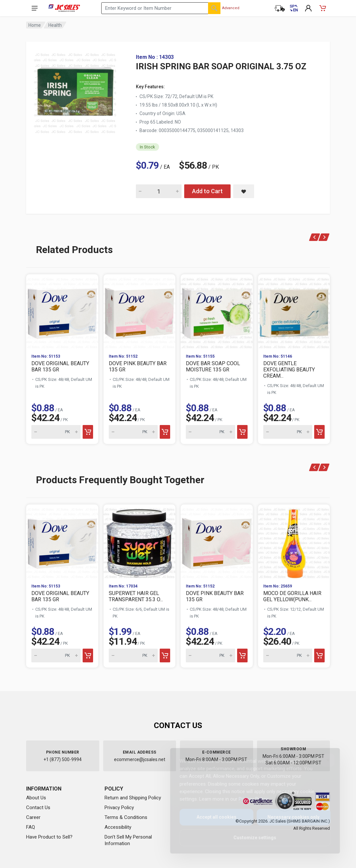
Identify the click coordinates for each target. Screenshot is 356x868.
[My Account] (308, 8)
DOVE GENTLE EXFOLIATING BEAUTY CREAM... (289, 370)
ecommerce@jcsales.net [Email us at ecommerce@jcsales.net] (140, 759)
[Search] (214, 8)
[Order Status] (280, 8)
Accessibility (118, 827)
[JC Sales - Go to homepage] (64, 8)
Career (33, 817)
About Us (36, 798)
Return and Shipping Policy (133, 798)
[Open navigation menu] (35, 8)
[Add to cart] (88, 432)
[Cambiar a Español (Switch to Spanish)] (294, 8)
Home (35, 25)
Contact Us (38, 808)
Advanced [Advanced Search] (231, 8)
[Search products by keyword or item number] (161, 8)
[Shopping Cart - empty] (323, 8)
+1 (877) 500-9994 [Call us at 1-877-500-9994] (63, 759)
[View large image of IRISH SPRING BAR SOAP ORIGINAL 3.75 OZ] (75, 92)
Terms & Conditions (126, 817)
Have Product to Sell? (49, 837)
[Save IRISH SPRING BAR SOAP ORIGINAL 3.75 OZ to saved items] (244, 191)
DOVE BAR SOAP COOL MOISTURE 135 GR (213, 366)
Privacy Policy (119, 808)
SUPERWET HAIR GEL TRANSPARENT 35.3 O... (136, 596)
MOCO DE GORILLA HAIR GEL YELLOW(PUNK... (292, 596)
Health (55, 25)
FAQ (31, 827)
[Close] (323, 760)
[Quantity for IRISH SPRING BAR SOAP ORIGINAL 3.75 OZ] (159, 191)
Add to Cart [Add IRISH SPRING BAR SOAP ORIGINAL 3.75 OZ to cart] (207, 191)
